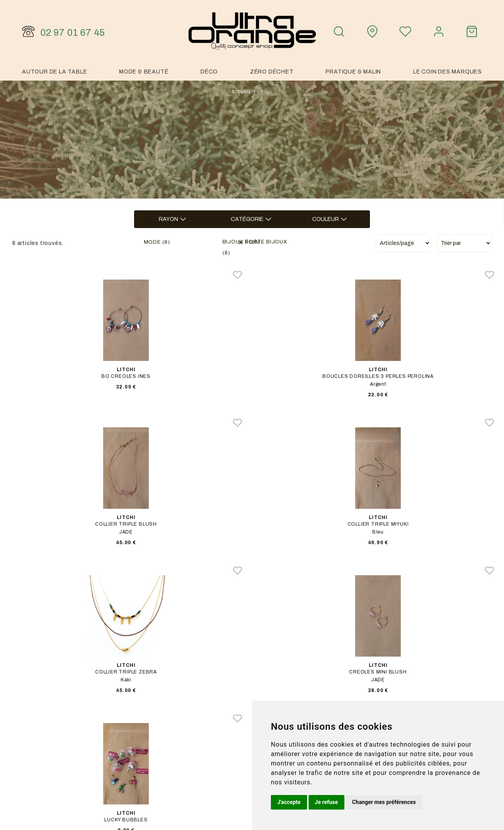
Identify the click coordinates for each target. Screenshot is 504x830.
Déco (209, 72)
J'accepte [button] (289, 802)
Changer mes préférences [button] (384, 802)
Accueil (242, 92)
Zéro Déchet (272, 72)
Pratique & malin (353, 72)
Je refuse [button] (326, 802)
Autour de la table (54, 72)
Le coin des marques (448, 72)
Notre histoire (393, 699)
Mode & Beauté (144, 72)
